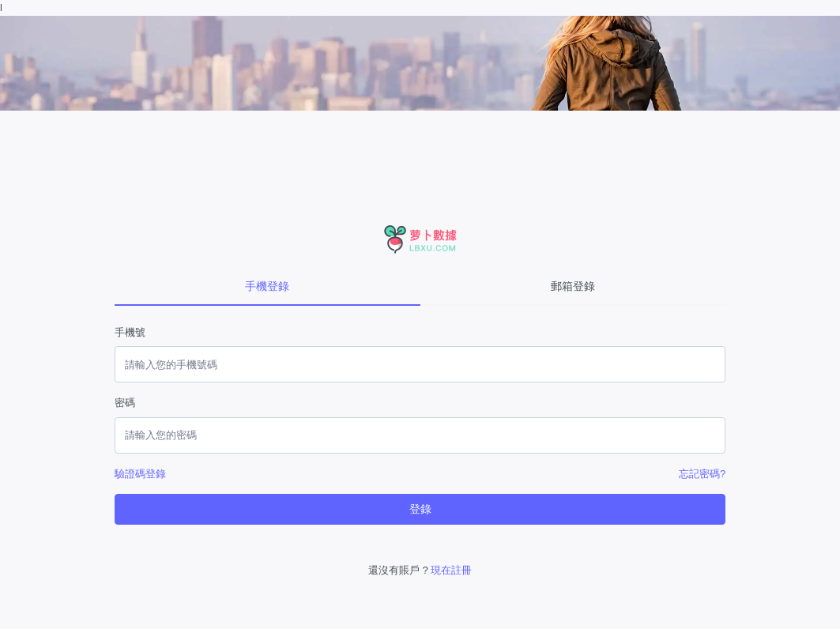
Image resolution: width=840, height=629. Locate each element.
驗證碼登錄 (140, 474)
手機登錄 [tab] (267, 286)
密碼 (125, 403)
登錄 (420, 509)
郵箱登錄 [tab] (573, 286)
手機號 (130, 332)
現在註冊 (451, 570)
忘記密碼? (702, 474)
